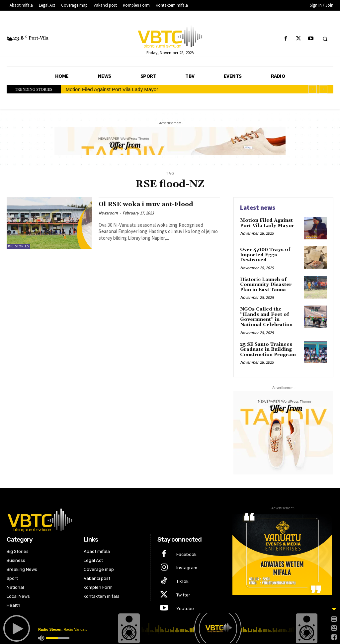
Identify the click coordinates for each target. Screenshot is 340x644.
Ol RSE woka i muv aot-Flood (147, 204)
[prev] (313, 89)
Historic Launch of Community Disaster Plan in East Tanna (265, 284)
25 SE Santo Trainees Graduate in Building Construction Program (268, 349)
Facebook (186, 554)
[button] (325, 39)
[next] (323, 89)
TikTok (182, 581)
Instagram (187, 567)
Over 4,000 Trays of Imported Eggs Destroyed (265, 255)
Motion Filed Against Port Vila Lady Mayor (112, 89)
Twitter (183, 594)
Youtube (185, 608)
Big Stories (18, 246)
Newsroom (108, 213)
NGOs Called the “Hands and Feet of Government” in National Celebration (266, 317)
